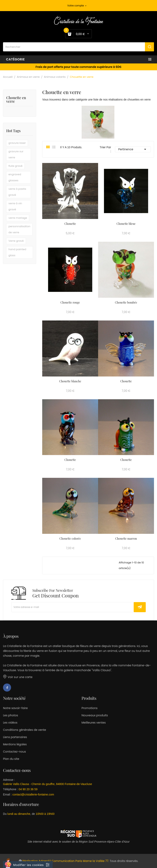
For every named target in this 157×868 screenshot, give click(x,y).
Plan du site (11, 759)
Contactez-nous (14, 752)
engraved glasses (15, 177)
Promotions (90, 708)
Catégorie (15, 59)
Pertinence (133, 149)
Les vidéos (10, 723)
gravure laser (17, 143)
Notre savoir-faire (15, 708)
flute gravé (15, 166)
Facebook (7, 688)
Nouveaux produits (95, 715)
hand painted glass (17, 252)
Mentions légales (15, 744)
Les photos (11, 715)
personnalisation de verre (19, 229)
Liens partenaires (15, 737)
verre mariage (18, 218)
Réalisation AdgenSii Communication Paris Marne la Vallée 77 (65, 861)
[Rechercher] (78, 47)
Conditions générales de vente (25, 730)
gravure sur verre (16, 154)
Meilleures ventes (94, 723)
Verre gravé (16, 241)
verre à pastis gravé (17, 192)
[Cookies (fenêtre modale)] (28, 865)
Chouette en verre (16, 100)
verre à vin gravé (15, 206)
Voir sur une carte (18, 677)
